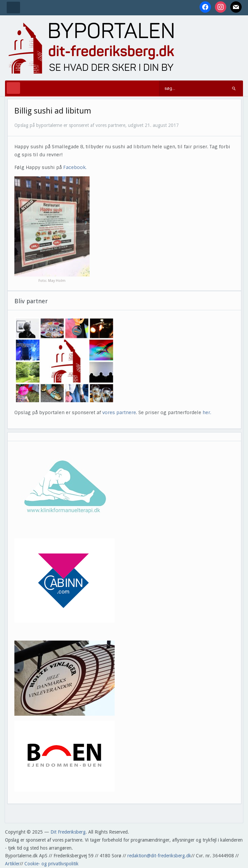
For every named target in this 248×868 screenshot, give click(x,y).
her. (207, 412)
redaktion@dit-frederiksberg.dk (159, 856)
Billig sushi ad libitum (53, 111)
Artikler (12, 864)
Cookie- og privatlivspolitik (51, 864)
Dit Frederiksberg (68, 832)
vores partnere (119, 412)
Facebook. (76, 167)
